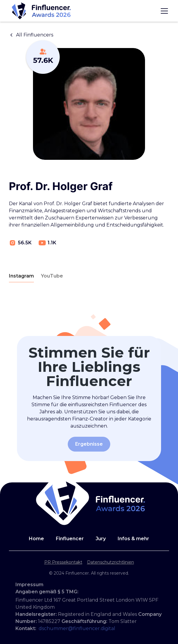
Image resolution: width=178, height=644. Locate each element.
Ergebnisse (89, 444)
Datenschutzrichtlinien (111, 562)
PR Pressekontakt (63, 562)
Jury (101, 539)
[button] (163, 11)
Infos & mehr (133, 539)
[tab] (21, 276)
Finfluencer (70, 539)
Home (36, 539)
